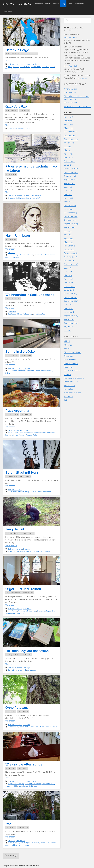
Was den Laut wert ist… (43, 4)
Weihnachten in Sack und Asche (30, 295)
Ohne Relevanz (17, 707)
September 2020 (71, 180)
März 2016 (69, 308)
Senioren (14, 69)
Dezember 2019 (71, 213)
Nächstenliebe (36, 67)
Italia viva (14, 435)
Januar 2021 (69, 165)
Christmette (12, 314)
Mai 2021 (68, 150)
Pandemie (27, 786)
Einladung (11, 198)
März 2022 (69, 128)
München (22, 435)
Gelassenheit (45, 843)
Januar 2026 (69, 121)
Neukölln (48, 727)
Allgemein (68, 345)
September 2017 (71, 301)
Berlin (10, 67)
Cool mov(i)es (20, 840)
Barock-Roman (13, 727)
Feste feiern (35, 64)
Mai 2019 (68, 235)
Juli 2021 (68, 147)
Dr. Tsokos (17, 551)
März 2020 (69, 202)
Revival (55, 727)
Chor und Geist (30, 784)
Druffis (27, 727)
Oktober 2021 (70, 135)
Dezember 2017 (71, 294)
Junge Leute (29, 492)
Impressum (8, 11)
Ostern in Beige (17, 50)
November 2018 (71, 257)
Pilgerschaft (36, 198)
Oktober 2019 (70, 220)
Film (38, 843)
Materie (52, 255)
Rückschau (69, 389)
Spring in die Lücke (20, 352)
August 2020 (70, 183)
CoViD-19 (24, 843)
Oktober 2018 (70, 261)
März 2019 (68, 242)
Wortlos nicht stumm (73, 393)
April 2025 (68, 124)
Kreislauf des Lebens (41, 255)
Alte (9, 784)
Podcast (56, 4)
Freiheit (15, 611)
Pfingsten (35, 786)
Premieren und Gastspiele (32, 196)
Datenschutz (79, 4)
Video (70, 4)
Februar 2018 (70, 286)
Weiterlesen (11, 61)
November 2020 (71, 172)
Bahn (10, 371)
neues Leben (10, 257)
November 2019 (71, 216)
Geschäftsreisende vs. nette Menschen (26, 371)
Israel (23, 198)
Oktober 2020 (70, 176)
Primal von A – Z (71, 382)
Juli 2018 (68, 268)
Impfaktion (51, 433)
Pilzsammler (38, 551)
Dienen (22, 67)
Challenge (27, 64)
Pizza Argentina (17, 411)
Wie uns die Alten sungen (25, 764)
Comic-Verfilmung (14, 843)
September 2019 (71, 224)
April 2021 (68, 154)
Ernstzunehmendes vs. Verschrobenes (32, 433)
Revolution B (69, 385)
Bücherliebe (12, 670)
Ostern (52, 67)
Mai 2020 (68, 194)
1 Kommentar (24, 110)
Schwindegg (48, 551)
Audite (10, 129)
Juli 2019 (68, 231)
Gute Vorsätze (16, 106)
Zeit (30, 129)
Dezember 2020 (71, 169)
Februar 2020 (70, 205)
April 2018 (68, 279)
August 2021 (69, 143)
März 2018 (69, 283)
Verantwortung (11, 613)
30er (9, 611)
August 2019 (69, 227)
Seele (17, 257)
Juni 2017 (68, 305)
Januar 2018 (69, 290)
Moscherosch (35, 727)
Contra (21, 727)
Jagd (31, 551)
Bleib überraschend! (15, 64)
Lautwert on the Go (72, 371)
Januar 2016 (69, 312)
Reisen (8, 373)
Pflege (8, 69)
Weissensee (21, 613)
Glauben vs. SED (11, 786)
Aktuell (67, 341)
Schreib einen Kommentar (27, 54)
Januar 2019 (69, 250)
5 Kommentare (26, 414)
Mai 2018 (68, 275)
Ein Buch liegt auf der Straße (27, 651)
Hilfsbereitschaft (18, 492)
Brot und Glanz (70, 38)
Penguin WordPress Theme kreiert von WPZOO (21, 866)
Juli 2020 (68, 187)
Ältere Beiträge (11, 856)
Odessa (19, 314)
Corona (15, 433)
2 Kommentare (26, 355)
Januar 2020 (69, 209)
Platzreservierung (47, 371)
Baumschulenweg (18, 784)
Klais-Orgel (32, 611)
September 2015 (71, 316)
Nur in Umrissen (18, 236)
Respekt (29, 435)
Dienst (28, 67)
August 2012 (69, 327)
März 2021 (68, 158)
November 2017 (71, 297)
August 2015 (69, 319)
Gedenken (30, 255)
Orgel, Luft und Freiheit (23, 589)
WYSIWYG (69, 396)
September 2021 (71, 139)
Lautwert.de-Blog (17, 4)
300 (8, 823)
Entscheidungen (22, 430)
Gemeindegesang (49, 784)
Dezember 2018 (71, 253)
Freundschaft (23, 611)
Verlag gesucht (32, 670)
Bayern (10, 551)
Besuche (16, 67)
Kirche (20, 786)
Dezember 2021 (71, 132)
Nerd (42, 727)
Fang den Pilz (16, 529)
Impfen (8, 435)
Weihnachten (27, 314)
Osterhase (45, 67)
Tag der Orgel (51, 611)
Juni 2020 (68, 191)
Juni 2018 (68, 272)
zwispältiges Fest (39, 314)
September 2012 (71, 323)
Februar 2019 (70, 246)
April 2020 (69, 198)
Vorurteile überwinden (43, 492)
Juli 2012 (68, 330)
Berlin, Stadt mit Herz (22, 472)
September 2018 (71, 264)
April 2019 (68, 238)
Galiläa (18, 198)
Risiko (35, 435)
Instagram (25, 551)
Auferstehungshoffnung (16, 255)
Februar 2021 (70, 161)
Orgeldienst (41, 611)
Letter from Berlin (71, 66)
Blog (63, 4)
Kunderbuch (22, 670)
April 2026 (69, 117)
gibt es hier (82, 78)
